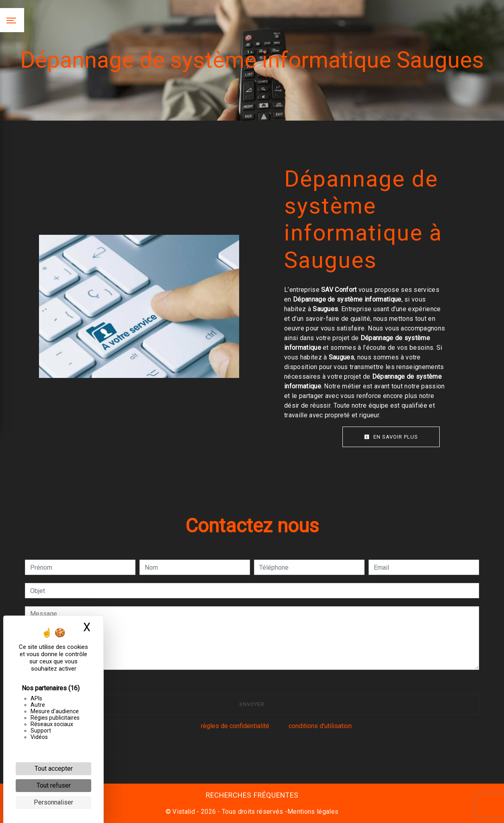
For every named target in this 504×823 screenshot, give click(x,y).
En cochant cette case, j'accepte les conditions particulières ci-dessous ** (137, 681)
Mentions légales (313, 812)
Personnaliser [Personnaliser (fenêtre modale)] (53, 802)
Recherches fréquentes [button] (252, 795)
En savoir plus (391, 437)
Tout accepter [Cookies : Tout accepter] (54, 769)
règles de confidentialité (235, 726)
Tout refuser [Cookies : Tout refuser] (54, 785)
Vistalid (184, 812)
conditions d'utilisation (320, 726)
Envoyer (252, 704)
